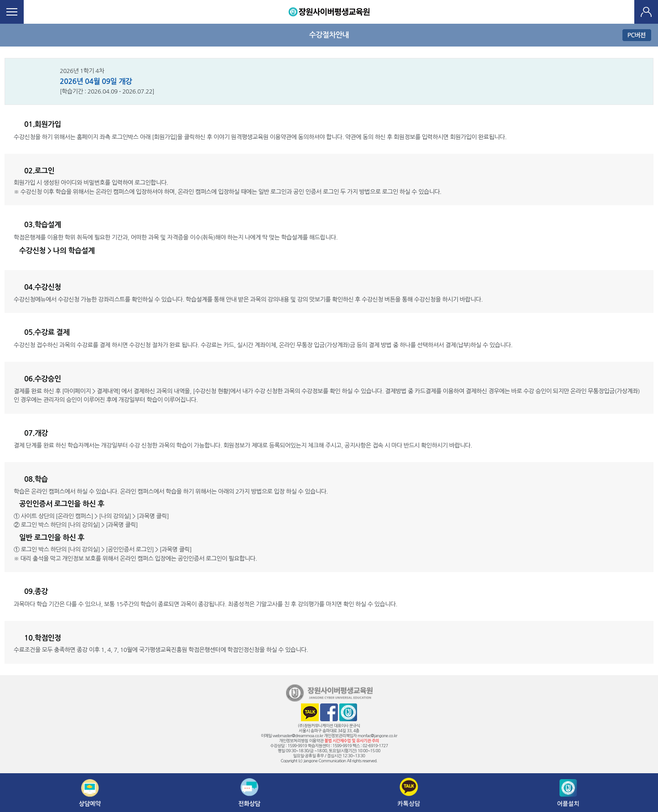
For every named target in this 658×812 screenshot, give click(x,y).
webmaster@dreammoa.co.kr (298, 736)
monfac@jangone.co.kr (377, 736)
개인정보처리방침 (294, 741)
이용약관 (316, 741)
